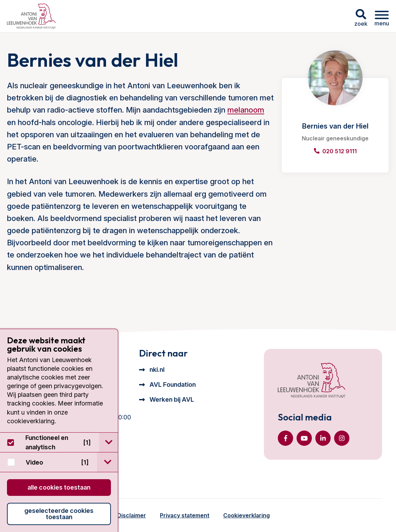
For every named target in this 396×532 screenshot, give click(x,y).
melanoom (246, 110)
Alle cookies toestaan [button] (59, 487)
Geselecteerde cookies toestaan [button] (59, 514)
